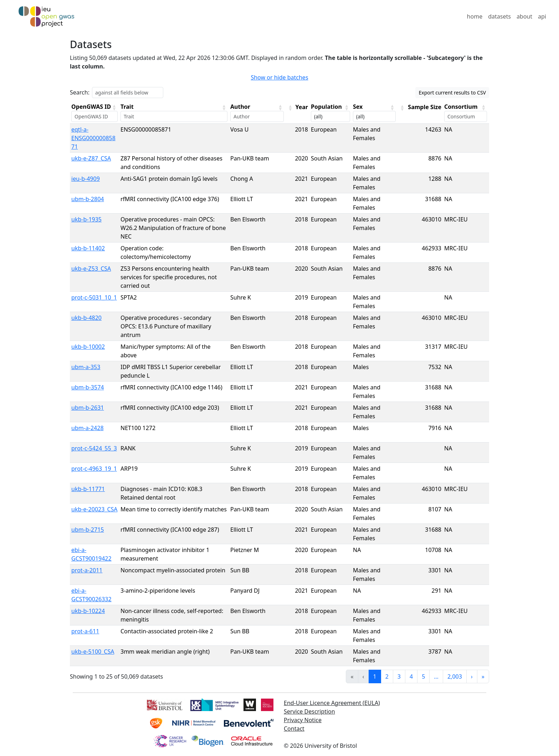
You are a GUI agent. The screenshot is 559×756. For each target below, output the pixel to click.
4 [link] (411, 676)
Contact (294, 729)
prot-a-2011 (87, 570)
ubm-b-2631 (88, 408)
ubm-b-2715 (88, 530)
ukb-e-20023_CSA (94, 509)
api (542, 16)
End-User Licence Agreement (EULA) (332, 703)
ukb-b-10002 (88, 347)
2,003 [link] (455, 676)
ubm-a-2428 (88, 428)
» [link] (483, 676)
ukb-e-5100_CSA (93, 652)
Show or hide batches (279, 77)
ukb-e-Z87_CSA (91, 158)
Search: (80, 92)
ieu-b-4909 (86, 179)
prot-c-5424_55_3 (94, 448)
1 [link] (375, 676)
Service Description (309, 711)
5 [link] (423, 676)
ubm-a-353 (86, 367)
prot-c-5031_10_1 (94, 297)
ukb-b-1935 (86, 219)
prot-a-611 (85, 631)
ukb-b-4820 (86, 318)
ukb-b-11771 (88, 489)
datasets (499, 16)
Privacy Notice (303, 720)
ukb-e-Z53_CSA (91, 269)
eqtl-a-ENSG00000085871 (93, 138)
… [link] (436, 676)
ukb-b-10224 (88, 611)
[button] (114, 107)
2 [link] (387, 676)
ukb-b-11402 (88, 248)
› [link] (472, 676)
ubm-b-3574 (88, 387)
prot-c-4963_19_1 (94, 469)
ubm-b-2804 (88, 199)
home (475, 16)
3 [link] (399, 676)
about (524, 16)
